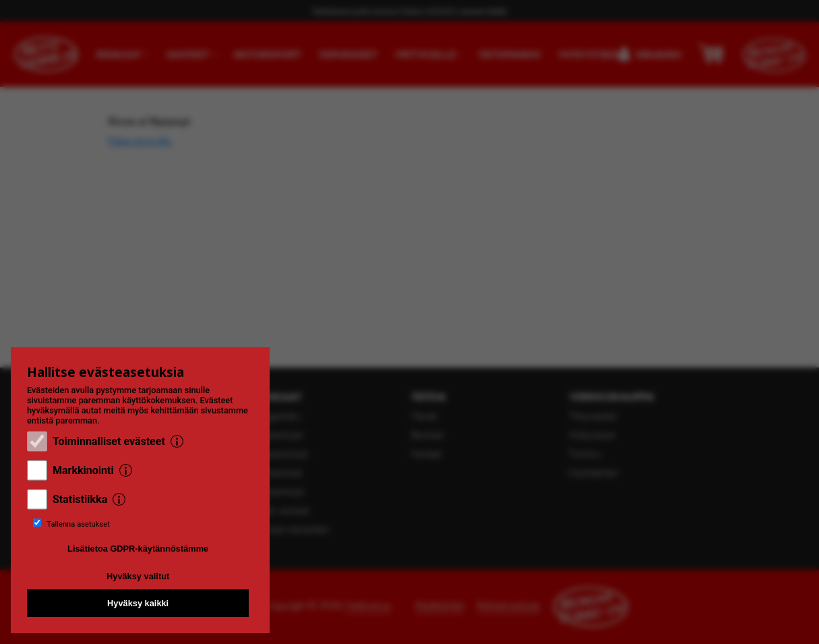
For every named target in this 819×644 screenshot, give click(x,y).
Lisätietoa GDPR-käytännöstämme (138, 549)
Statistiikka (80, 499)
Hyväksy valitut (138, 576)
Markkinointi (83, 470)
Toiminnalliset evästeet (109, 441)
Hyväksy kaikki (138, 603)
